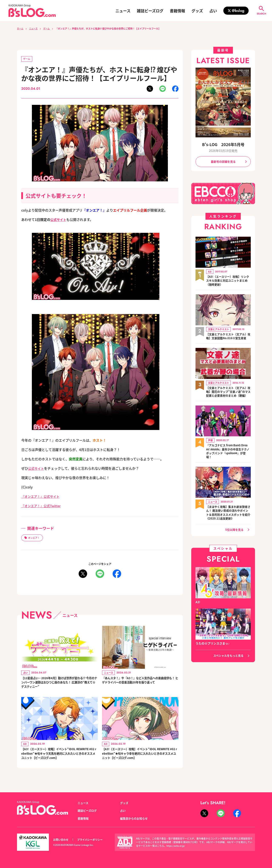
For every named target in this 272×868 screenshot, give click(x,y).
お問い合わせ (61, 840)
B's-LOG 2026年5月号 (223, 144)
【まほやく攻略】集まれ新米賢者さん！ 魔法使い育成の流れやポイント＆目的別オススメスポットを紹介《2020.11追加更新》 (228, 523)
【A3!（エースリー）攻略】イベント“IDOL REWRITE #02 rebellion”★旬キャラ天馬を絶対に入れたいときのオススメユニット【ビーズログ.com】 (59, 758)
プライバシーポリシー (92, 840)
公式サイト (59, 220)
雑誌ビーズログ (150, 11)
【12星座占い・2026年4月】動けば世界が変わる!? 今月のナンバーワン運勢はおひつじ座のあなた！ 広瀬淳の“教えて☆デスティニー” (59, 684)
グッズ (197, 11)
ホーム (21, 28)
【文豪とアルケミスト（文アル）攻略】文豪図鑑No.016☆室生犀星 (228, 339)
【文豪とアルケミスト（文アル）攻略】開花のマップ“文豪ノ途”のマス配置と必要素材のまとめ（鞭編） (228, 399)
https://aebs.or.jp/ (176, 846)
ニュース (123, 11)
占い (213, 11)
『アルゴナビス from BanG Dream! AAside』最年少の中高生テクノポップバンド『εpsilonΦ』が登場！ (228, 461)
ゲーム (49, 28)
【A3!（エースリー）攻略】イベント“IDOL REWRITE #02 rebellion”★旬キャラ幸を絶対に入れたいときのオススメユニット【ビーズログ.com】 (140, 758)
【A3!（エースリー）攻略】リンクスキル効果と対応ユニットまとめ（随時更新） (228, 281)
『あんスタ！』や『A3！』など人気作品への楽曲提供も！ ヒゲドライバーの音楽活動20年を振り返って (140, 684)
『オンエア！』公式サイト (42, 497)
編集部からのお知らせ (135, 818)
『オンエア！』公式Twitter (42, 506)
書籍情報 (177, 11)
